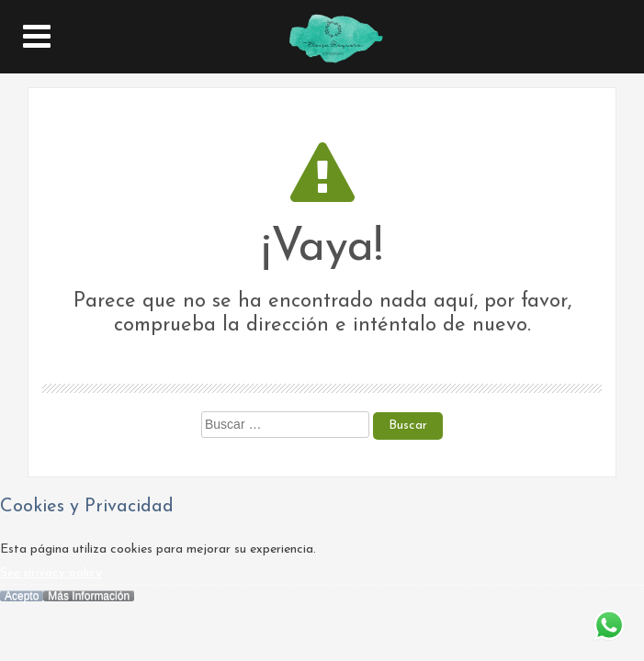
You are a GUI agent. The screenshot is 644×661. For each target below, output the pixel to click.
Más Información (89, 596)
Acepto (22, 596)
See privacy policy (51, 573)
